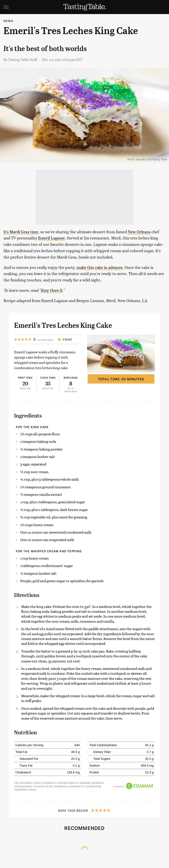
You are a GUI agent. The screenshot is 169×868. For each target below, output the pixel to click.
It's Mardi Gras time (21, 232)
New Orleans (139, 232)
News (8, 21)
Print (65, 339)
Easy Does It (51, 290)
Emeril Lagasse (51, 238)
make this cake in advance (100, 267)
